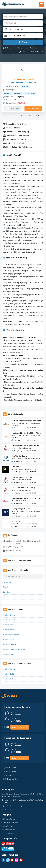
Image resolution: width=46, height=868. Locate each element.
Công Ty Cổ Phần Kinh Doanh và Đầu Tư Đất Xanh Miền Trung (26, 424)
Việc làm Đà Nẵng (9, 768)
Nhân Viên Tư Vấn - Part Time (22, 477)
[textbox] (23, 29)
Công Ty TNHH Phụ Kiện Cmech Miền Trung (24, 524)
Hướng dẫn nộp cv (8, 826)
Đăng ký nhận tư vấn (20, 727)
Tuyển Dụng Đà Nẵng (10, 779)
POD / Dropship (30, 93)
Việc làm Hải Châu (9, 615)
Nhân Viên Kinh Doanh (19, 456)
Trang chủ (5, 116)
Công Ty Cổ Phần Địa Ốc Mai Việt (21, 448)
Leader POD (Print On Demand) (23, 82)
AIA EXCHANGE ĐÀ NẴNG (19, 501)
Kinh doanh (8, 48)
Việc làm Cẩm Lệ (9, 640)
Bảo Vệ (6, 587)
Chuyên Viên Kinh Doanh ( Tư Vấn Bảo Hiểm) (27, 498)
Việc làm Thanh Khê (10, 620)
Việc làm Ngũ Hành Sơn (11, 635)
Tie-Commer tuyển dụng (23, 80)
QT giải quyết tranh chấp (10, 823)
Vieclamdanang (8, 775)
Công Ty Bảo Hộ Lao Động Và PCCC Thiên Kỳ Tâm (26, 459)
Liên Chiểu (26, 86)
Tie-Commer (16, 116)
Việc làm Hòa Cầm (9, 674)
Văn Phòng (18, 48)
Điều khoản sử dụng (8, 830)
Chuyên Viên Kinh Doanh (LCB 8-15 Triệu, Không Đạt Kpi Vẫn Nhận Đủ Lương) (26, 433)
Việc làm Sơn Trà (9, 625)
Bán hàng (8, 93)
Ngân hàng (34, 48)
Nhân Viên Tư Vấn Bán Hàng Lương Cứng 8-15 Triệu (27, 421)
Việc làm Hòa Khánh (10, 669)
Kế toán (26, 48)
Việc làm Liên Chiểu (10, 630)
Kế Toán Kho (16, 521)
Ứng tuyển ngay (33, 109)
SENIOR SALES (17, 467)
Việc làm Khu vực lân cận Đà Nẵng (14, 649)
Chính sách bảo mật (8, 819)
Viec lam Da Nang (9, 771)
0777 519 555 (9, 809)
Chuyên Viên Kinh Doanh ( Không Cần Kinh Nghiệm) (26, 446)
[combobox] (23, 29)
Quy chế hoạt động (8, 833)
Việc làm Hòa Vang (9, 644)
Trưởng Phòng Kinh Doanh (21, 509)
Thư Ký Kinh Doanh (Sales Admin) (23, 488)
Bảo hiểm (6, 597)
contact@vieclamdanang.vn (14, 806)
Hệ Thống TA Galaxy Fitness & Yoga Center (24, 469)
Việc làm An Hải (8, 654)
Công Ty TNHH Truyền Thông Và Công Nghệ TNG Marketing (26, 512)
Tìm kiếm (23, 42)
